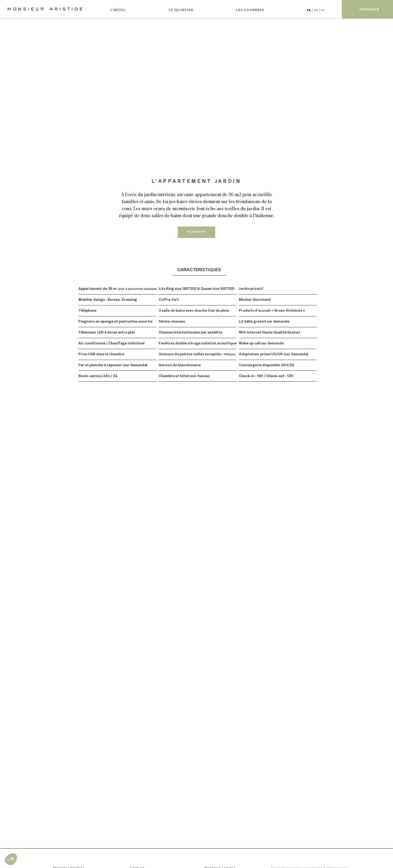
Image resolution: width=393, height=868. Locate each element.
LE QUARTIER (181, 10)
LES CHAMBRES (250, 10)
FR (309, 10)
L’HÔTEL (118, 10)
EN (317, 10)
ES (323, 10)
